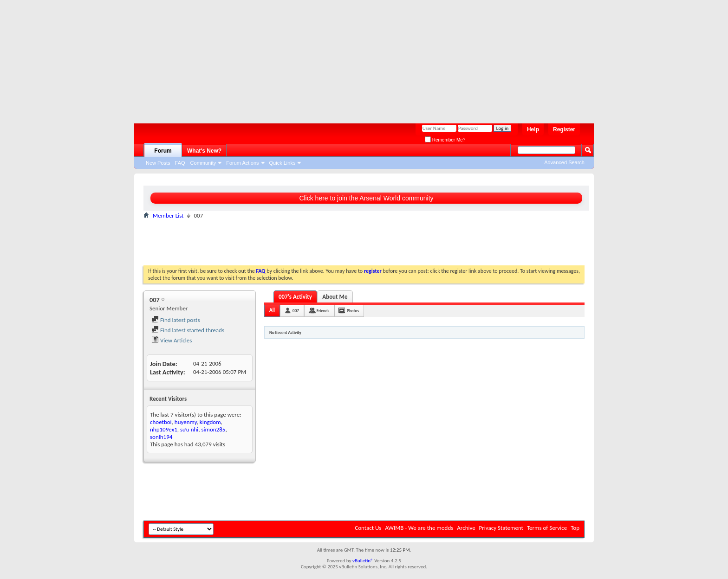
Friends (323, 311)
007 (296, 311)
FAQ (180, 163)
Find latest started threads (188, 330)
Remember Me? (445, 140)
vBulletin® (363, 561)
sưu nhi (189, 429)
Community (203, 163)
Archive (466, 528)
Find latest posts (176, 320)
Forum (163, 151)
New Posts (158, 163)
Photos (353, 311)
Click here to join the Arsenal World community (366, 198)
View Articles (172, 340)
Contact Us (368, 528)
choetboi (161, 422)
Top (575, 528)
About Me (335, 297)
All (272, 310)
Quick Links (283, 163)
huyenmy (186, 422)
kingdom (210, 422)
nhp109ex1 (164, 429)
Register (564, 129)
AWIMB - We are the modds (419, 528)
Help (533, 129)
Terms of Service (547, 528)
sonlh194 (161, 437)
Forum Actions (242, 163)
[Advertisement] (359, 58)
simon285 (214, 429)
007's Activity (295, 297)
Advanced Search (564, 162)
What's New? (204, 151)
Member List (168, 216)
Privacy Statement (501, 528)
